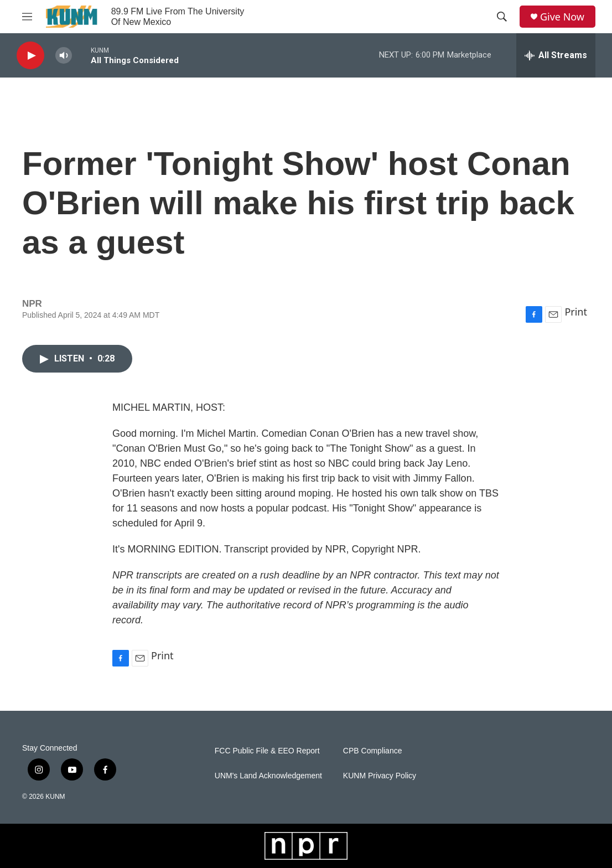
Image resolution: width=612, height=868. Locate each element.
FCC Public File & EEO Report (267, 751)
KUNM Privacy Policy (380, 776)
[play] (30, 56)
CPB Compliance (373, 751)
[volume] (64, 56)
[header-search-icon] (502, 17)
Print (576, 312)
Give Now (562, 17)
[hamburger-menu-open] (27, 17)
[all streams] (556, 55)
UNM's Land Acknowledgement (268, 776)
